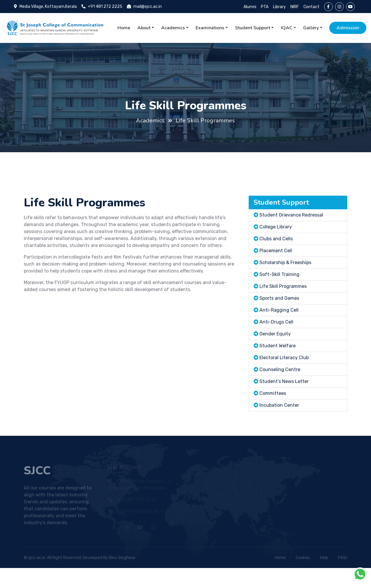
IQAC (287, 28)
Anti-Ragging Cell (279, 336)
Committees (273, 419)
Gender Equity (275, 360)
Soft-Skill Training (279, 301)
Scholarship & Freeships (285, 289)
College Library (276, 253)
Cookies (303, 558)
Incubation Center (279, 431)
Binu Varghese (122, 558)
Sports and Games (279, 324)
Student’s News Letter (284, 408)
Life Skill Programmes (205, 120)
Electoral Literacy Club (284, 384)
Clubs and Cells (276, 265)
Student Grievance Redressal (291, 241)
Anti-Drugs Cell (276, 348)
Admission (348, 28)
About (144, 28)
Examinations (210, 28)
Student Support (253, 28)
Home (124, 28)
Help (324, 558)
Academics (173, 28)
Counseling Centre (280, 396)
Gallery (311, 28)
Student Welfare (278, 372)
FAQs (343, 558)
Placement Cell (276, 277)
